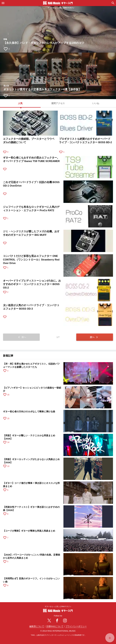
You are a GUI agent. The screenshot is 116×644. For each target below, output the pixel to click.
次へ (94, 337)
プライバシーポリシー (76, 626)
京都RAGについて (55, 626)
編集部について (37, 626)
